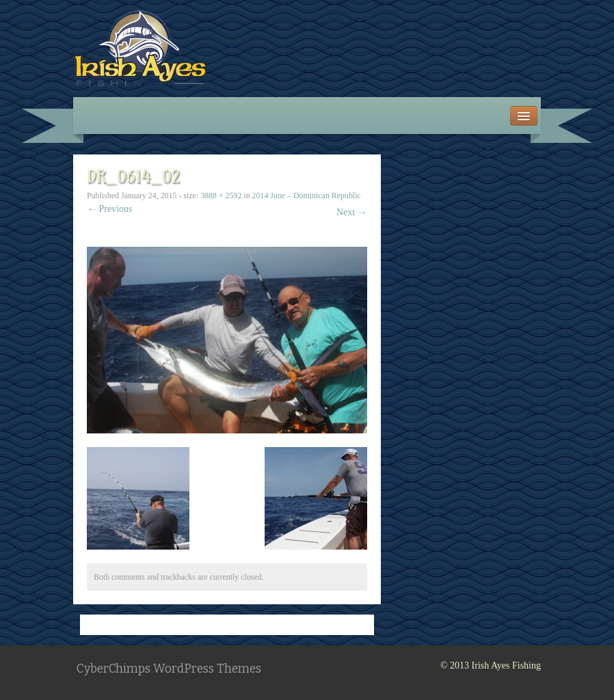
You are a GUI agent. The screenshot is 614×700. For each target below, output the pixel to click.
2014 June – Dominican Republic (307, 196)
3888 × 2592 (221, 196)
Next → (352, 212)
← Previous (110, 209)
